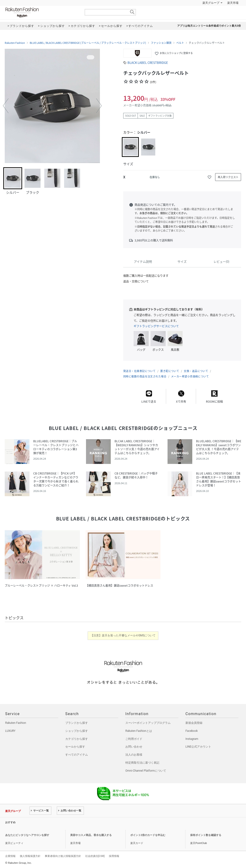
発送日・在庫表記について (139, 371)
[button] (6, 106)
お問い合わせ (134, 747)
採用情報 (114, 856)
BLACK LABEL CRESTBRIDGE (148, 63)
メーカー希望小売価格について (190, 376)
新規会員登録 (194, 723)
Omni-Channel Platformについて (146, 771)
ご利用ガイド (134, 739)
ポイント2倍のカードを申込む (148, 835)
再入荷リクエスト (228, 177)
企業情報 (10, 856)
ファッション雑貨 (161, 43)
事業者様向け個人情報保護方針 (63, 856)
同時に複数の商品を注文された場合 (145, 376)
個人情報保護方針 (30, 856)
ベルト (180, 43)
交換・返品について (196, 371)
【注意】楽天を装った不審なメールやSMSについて (123, 635)
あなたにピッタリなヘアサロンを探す (27, 835)
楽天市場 (233, 3)
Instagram (192, 739)
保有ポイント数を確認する (206, 835)
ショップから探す (77, 731)
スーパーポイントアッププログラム (148, 723)
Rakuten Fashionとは (139, 731)
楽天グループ (211, 3)
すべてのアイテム (77, 755)
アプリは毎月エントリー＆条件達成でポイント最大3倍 (209, 26)
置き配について (170, 371)
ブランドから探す (77, 723)
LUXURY (10, 731)
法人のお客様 (134, 755)
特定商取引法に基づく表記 (142, 763)
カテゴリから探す (77, 739)
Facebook (192, 731)
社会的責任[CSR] (95, 856)
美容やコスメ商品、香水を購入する (91, 835)
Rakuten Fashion (42, 12)
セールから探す (75, 747)
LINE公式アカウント (198, 747)
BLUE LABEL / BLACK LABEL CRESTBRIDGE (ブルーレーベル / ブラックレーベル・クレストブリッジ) (88, 43)
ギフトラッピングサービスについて (156, 326)
